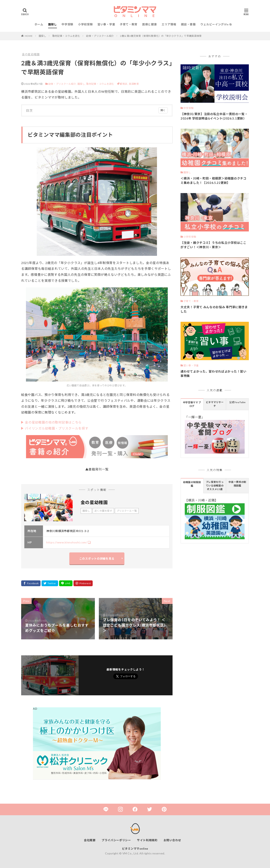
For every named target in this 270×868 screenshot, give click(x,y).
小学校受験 (85, 24)
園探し (53, 24)
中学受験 (67, 24)
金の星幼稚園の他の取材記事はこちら (53, 422)
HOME (29, 36)
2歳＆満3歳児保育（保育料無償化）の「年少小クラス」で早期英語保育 (161, 36)
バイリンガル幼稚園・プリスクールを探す (57, 428)
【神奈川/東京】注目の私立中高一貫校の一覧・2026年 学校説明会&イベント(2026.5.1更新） (214, 116)
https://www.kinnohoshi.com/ (67, 542)
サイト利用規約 (147, 840)
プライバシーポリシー (116, 840)
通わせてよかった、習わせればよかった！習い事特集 (213, 374)
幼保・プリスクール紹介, (63, 84)
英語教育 (134, 84)
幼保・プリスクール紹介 (100, 36)
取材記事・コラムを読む (66, 36)
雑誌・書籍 (188, 24)
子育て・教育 (129, 24)
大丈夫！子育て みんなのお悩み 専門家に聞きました (214, 309)
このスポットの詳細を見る (97, 559)
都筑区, (124, 84)
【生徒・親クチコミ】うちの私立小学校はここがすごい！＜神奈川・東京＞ (213, 245)
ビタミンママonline (135, 849)
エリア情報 (169, 24)
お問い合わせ (172, 840)
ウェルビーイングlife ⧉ (216, 24)
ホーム (39, 24)
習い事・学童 (106, 24)
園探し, (82, 84)
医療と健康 (150, 24)
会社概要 (90, 840)
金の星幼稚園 (31, 54)
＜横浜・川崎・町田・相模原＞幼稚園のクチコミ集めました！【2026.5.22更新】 (213, 181)
